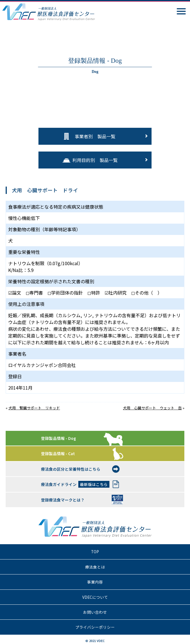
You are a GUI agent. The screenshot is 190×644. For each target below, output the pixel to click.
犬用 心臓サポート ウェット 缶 (152, 408)
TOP (95, 552)
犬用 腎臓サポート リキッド (34, 408)
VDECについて (95, 597)
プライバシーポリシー (95, 627)
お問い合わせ (95, 612)
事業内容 (95, 582)
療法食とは (95, 567)
